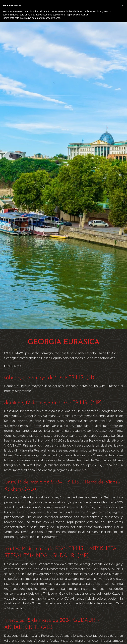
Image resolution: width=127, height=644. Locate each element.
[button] (123, 5)
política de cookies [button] (79, 15)
